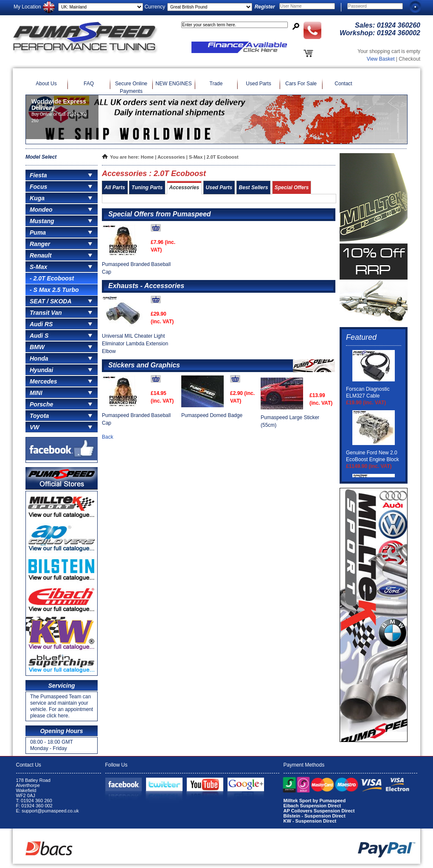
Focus (38, 187)
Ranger (40, 244)
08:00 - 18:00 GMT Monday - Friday (52, 745)
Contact (343, 84)
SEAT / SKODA (51, 301)
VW (35, 427)
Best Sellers (254, 188)
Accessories (171, 157)
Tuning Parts (147, 188)
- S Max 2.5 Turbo (54, 290)
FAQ (89, 84)
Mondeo (41, 210)
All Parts (115, 188)
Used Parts (258, 84)
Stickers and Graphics (144, 365)
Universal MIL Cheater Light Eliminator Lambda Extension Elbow (135, 344)
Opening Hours (61, 731)
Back (108, 437)
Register (265, 7)
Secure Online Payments (131, 87)
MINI (36, 393)
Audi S (39, 336)
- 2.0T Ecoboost (52, 278)
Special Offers (292, 188)
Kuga (37, 198)
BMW (37, 347)
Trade (216, 84)
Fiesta (38, 175)
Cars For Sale (301, 84)
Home (148, 157)
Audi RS (41, 324)
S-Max (38, 267)
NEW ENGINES (173, 84)
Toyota (39, 416)
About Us (46, 84)
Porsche (41, 404)
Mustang (42, 221)
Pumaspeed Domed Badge (212, 415)
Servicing (61, 686)
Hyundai (41, 370)
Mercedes (44, 381)
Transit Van (46, 313)
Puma (38, 232)
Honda (39, 358)
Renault (41, 255)
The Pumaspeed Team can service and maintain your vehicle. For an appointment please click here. (62, 706)
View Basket (381, 59)
